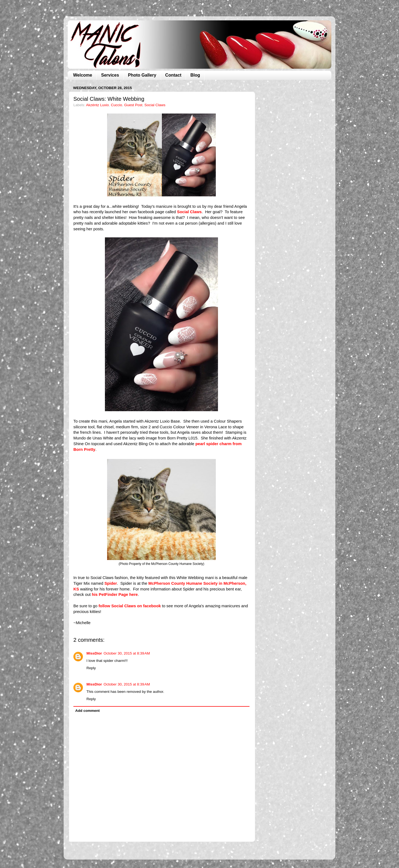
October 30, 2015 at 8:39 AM (127, 653)
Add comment (88, 711)
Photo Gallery (142, 75)
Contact (173, 75)
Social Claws (155, 105)
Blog (195, 75)
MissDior (94, 653)
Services (110, 75)
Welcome (83, 75)
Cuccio (116, 105)
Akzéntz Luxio (98, 105)
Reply (91, 668)
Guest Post (133, 105)
